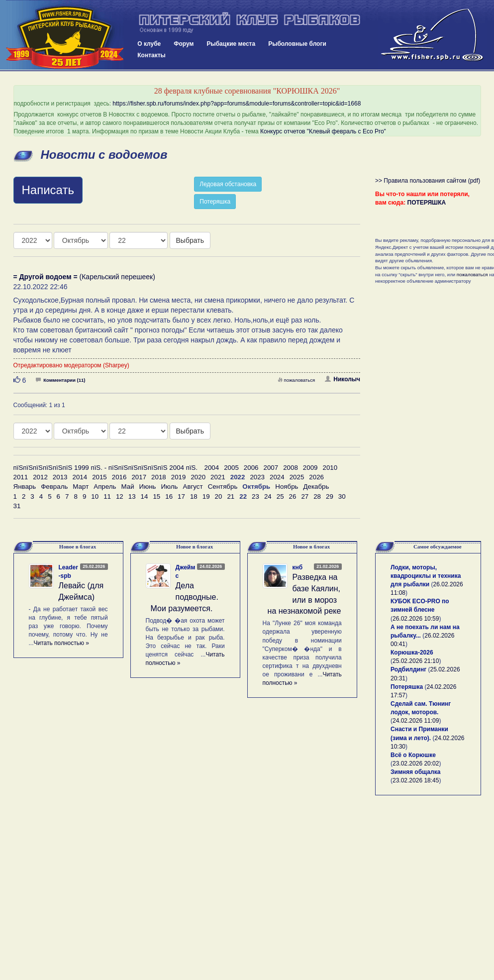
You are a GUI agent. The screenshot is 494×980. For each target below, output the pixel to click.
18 (194, 496)
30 (342, 496)
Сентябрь (223, 487)
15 (156, 496)
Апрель (105, 487)
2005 (231, 468)
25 (280, 496)
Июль (169, 487)
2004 (212, 468)
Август (193, 487)
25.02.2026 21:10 (416, 661)
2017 (139, 477)
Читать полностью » (62, 643)
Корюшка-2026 (412, 653)
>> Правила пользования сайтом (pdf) (428, 181)
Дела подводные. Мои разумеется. (185, 597)
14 (145, 496)
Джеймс (186, 572)
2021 (218, 477)
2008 (291, 468)
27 (305, 496)
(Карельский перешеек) (84, 277)
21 (231, 496)
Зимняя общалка (415, 772)
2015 (99, 477)
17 (181, 496)
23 (255, 496)
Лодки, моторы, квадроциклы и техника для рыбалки (426, 576)
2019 (179, 477)
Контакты (151, 55)
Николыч (343, 379)
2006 (251, 468)
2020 (198, 477)
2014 (80, 477)
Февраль (54, 487)
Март (81, 487)
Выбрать (190, 240)
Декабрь (316, 487)
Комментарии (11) (60, 380)
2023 (257, 477)
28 (317, 496)
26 (293, 496)
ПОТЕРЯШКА (427, 203)
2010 (330, 468)
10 (95, 496)
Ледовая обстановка (228, 184)
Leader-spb (68, 572)
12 (120, 496)
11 (107, 496)
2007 (271, 468)
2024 (277, 477)
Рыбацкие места (231, 44)
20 (219, 496)
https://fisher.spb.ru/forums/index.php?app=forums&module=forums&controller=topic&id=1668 (237, 104)
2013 (60, 477)
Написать (48, 190)
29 (330, 496)
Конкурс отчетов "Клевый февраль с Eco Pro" (323, 131)
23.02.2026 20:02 (416, 763)
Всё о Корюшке (413, 755)
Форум (184, 44)
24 (268, 496)
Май (127, 487)
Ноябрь (287, 487)
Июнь (148, 487)
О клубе (149, 44)
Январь (25, 487)
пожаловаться (296, 380)
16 (169, 496)
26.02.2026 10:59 (416, 619)
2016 (119, 477)
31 (17, 506)
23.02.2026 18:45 (416, 780)
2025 (297, 477)
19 (206, 496)
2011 (21, 477)
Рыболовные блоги (297, 44)
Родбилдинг (408, 669)
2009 (310, 468)
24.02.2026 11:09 (416, 721)
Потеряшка (215, 202)
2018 (159, 477)
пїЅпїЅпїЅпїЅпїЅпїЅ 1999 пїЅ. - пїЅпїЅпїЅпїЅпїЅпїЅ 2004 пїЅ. (106, 468)
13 (132, 496)
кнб (298, 567)
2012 (40, 477)
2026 (316, 477)
